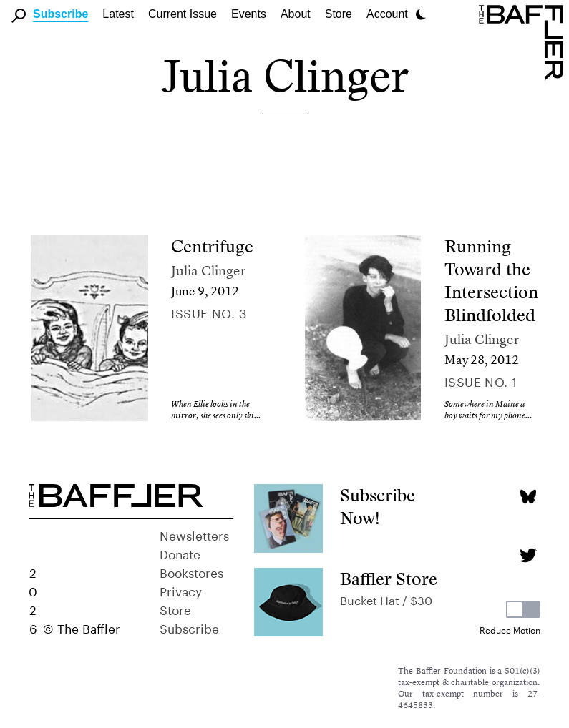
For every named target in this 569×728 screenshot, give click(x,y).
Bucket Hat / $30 (386, 599)
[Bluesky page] (528, 497)
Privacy (181, 590)
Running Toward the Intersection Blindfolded (491, 281)
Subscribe (60, 14)
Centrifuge (212, 246)
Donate (180, 553)
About (296, 14)
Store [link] (339, 14)
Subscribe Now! (378, 507)
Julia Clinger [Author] (208, 271)
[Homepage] (524, 41)
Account (387, 14)
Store (175, 609)
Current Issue (183, 14)
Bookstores (191, 571)
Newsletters (194, 534)
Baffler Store (389, 579)
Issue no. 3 (209, 312)
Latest (118, 14)
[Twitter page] (528, 555)
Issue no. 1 (481, 380)
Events (249, 14)
